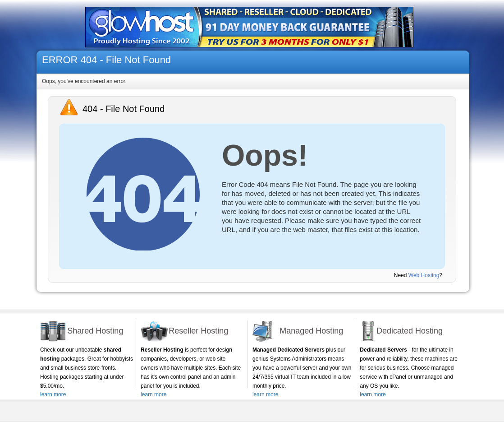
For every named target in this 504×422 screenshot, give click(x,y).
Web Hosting (424, 275)
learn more (53, 394)
